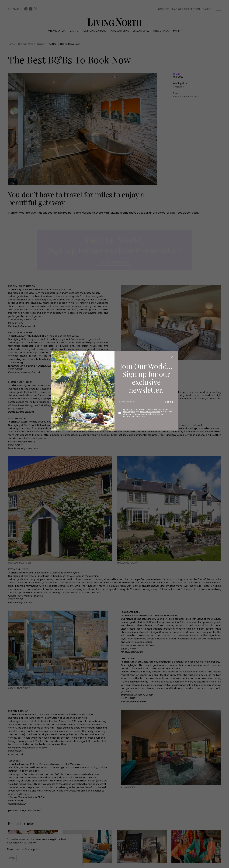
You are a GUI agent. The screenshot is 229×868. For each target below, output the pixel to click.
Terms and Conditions (150, 412)
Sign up (169, 402)
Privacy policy (129, 412)
